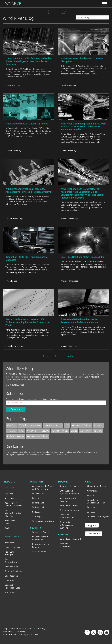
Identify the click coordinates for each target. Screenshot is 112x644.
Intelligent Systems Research (69, 492)
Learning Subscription (67, 516)
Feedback (7, 632)
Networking (36, 425)
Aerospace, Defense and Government (43, 487)
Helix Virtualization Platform (13, 513)
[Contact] (47, 12)
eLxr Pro (10, 498)
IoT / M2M (12, 431)
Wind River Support (70, 539)
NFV (67, 425)
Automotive (85, 431)
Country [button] (21, 632)
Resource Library (69, 486)
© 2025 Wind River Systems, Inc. (21, 634)
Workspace (10, 543)
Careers (91, 512)
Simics (74, 431)
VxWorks (23, 425)
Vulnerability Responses (40, 538)
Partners (92, 507)
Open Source (33, 431)
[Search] (65, 12)
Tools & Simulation (15, 436)
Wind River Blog (69, 505)
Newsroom (92, 491)
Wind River (12, 425)
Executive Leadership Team (96, 501)
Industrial (98, 425)
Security (45, 431)
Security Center (41, 532)
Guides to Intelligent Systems (66, 525)
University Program (98, 516)
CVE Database (39, 552)
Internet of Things (60, 431)
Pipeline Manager (10, 553)
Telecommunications (43, 521)
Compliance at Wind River (17, 628)
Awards (91, 495)
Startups (37, 516)
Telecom (98, 431)
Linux (22, 431)
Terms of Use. (62, 455)
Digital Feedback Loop (13, 586)
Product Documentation (67, 545)
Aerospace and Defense (38, 436)
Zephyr (8, 528)
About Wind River (97, 486)
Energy (36, 498)
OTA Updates (11, 576)
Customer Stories (69, 510)
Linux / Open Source (53, 425)
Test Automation (11, 561)
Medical (36, 512)
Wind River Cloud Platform (13, 504)
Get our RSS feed (15, 385)
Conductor (10, 580)
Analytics (10, 592)
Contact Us (94, 534)
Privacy (41, 628)
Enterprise (38, 503)
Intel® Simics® (13, 571)
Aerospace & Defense (82, 425)
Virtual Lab (11, 567)
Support (92, 525)
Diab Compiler (13, 547)
